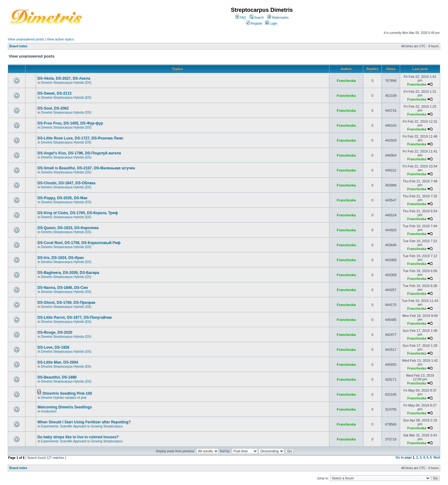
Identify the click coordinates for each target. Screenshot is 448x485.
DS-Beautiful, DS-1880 (57, 377)
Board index (18, 46)
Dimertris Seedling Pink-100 (67, 393)
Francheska (346, 81)
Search (257, 18)
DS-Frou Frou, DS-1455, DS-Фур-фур (70, 123)
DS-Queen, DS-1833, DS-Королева (68, 228)
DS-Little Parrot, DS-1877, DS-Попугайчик (75, 318)
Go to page (404, 457)
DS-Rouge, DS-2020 (55, 332)
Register (254, 24)
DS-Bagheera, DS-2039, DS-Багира (68, 273)
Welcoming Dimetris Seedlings (65, 407)
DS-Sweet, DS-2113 (54, 93)
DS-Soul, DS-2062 (53, 108)
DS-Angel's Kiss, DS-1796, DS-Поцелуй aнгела (79, 153)
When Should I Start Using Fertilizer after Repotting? (84, 422)
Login (271, 24)
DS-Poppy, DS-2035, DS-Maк (62, 198)
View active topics (60, 39)
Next (437, 457)
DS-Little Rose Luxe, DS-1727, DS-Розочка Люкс (80, 138)
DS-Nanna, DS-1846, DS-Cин (63, 288)
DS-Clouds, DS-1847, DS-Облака (66, 183)
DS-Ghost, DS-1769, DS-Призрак (66, 303)
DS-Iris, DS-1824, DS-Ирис (61, 258)
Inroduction (49, 411)
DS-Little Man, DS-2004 (58, 362)
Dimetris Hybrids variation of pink (64, 398)
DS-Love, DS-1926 (53, 347)
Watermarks (278, 18)
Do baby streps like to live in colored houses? (78, 437)
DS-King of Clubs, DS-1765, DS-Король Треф (78, 213)
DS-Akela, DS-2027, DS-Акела (64, 78)
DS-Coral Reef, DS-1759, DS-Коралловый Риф (79, 243)
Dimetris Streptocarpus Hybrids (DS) (66, 83)
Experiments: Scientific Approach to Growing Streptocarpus (82, 426)
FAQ (241, 18)
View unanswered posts (26, 39)
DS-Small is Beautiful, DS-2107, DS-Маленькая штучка (86, 168)
